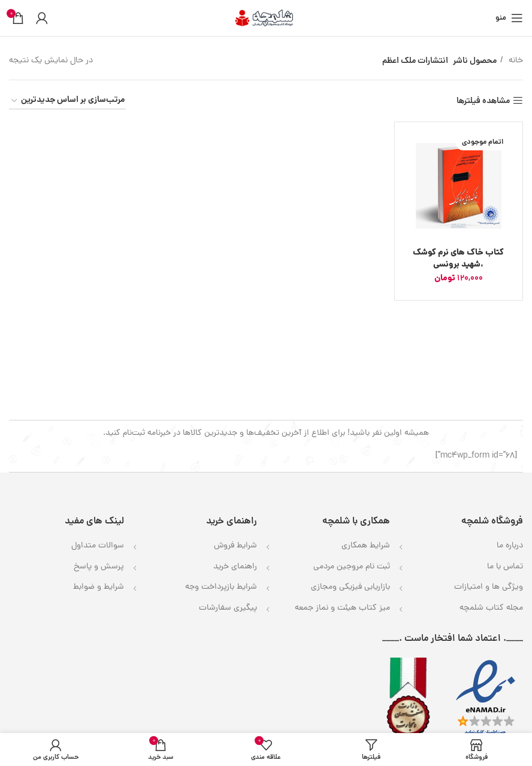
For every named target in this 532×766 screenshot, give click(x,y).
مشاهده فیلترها (483, 101)
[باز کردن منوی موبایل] (509, 18)
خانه (515, 61)
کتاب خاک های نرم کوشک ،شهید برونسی (458, 259)
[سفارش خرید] (67, 101)
